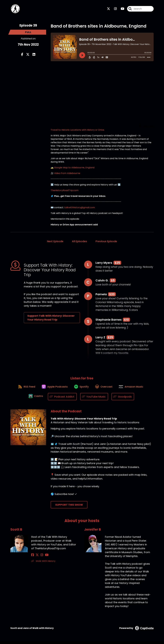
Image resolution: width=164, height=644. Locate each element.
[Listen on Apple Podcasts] (53, 389)
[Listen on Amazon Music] (133, 389)
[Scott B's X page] (36, 558)
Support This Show (69, 507)
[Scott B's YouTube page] (43, 558)
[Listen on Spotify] (81, 389)
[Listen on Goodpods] (123, 399)
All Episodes (79, 242)
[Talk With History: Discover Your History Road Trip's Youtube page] (121, 9)
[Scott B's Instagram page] (40, 558)
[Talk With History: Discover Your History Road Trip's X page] (108, 9)
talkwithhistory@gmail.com (80, 208)
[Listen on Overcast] (105, 389)
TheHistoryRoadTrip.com (65, 191)
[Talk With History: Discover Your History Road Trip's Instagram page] (114, 9)
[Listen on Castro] (36, 399)
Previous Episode (106, 242)
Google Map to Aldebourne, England (74, 169)
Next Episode (55, 242)
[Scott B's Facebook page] (33, 558)
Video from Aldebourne (67, 174)
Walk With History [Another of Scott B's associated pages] (43, 564)
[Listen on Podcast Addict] (63, 399)
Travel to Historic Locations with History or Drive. (78, 131)
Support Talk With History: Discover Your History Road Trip (51, 319)
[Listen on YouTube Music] (95, 399)
